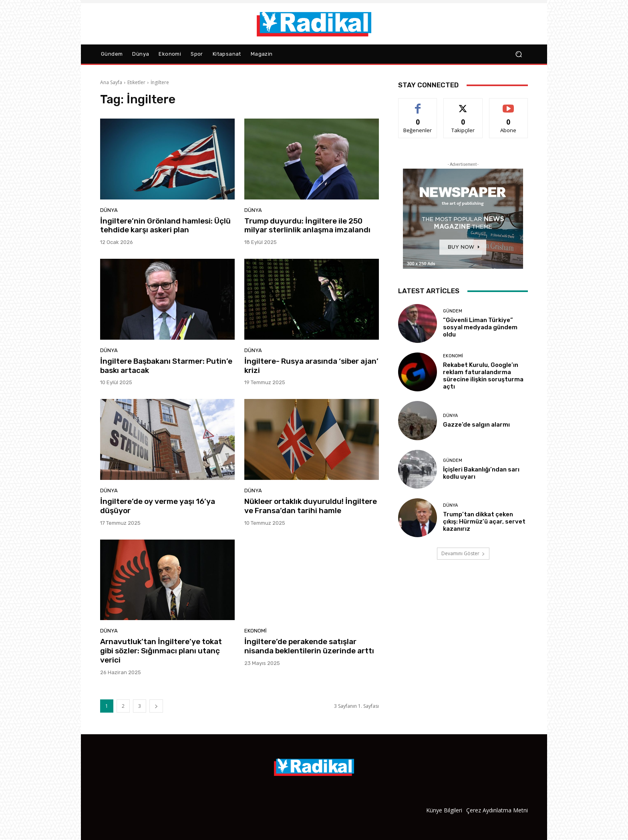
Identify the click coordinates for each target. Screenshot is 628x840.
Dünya (109, 210)
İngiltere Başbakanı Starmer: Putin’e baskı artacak (166, 366)
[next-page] (156, 706)
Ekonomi (256, 631)
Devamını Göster (463, 553)
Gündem (453, 311)
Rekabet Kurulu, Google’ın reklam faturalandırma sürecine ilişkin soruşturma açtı (483, 376)
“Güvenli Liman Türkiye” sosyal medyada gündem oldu (480, 327)
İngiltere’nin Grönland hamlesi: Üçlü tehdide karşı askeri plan (165, 226)
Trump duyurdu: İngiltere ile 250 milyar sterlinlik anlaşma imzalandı (307, 226)
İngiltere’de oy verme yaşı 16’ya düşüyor (158, 506)
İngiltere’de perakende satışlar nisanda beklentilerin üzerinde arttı (309, 646)
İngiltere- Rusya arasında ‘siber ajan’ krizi (311, 366)
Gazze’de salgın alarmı (476, 425)
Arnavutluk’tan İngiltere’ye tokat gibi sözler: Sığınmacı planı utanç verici (161, 651)
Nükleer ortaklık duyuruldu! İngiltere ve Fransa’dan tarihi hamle (311, 506)
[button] (518, 54)
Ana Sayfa (111, 82)
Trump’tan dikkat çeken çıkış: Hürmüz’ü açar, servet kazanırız (484, 522)
